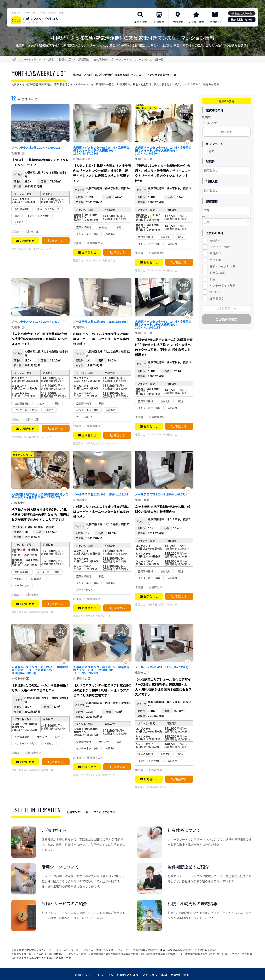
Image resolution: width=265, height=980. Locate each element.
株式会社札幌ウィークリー (39, 249)
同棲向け (215, 253)
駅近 (212, 279)
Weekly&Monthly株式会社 (100, 260)
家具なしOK (217, 273)
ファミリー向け (220, 247)
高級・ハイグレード (222, 266)
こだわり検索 (196, 22)
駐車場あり (217, 298)
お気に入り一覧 (243, 13)
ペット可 (215, 260)
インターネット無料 (223, 285)
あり (212, 151)
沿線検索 (159, 22)
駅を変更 (226, 132)
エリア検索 (140, 22)
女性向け (215, 240)
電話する (57, 241)
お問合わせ (27, 241)
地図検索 (178, 22)
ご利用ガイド (215, 22)
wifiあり (215, 292)
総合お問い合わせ (242, 20)
